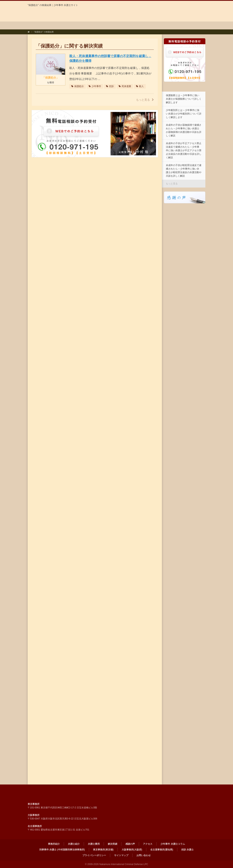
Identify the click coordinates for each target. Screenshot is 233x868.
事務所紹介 (40, 25)
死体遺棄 (125, 86)
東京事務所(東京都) (103, 850)
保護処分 (78, 86)
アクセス (162, 25)
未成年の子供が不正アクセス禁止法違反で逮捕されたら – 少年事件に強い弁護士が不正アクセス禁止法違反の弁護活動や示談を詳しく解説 (184, 150)
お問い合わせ (144, 855)
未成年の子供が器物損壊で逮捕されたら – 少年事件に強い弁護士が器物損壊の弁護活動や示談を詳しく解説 (184, 130)
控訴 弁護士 (187, 850)
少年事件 (95, 86)
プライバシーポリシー (94, 855)
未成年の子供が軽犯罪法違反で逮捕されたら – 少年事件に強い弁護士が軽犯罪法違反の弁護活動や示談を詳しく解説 (184, 171)
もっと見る (145, 100)
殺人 (140, 86)
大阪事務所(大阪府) (132, 850)
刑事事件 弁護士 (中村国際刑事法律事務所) (62, 850)
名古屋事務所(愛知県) (162, 850)
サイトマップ (121, 855)
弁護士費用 (91, 25)
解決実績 (115, 25)
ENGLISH (195, 5)
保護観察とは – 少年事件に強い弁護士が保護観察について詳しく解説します (184, 99)
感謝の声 (139, 25)
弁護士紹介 (65, 25)
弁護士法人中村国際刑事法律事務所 (65, 15)
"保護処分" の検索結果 (44, 32)
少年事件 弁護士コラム (189, 25)
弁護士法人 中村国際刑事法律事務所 (65, 793)
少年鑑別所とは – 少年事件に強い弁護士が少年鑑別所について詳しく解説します (184, 114)
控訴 (110, 86)
